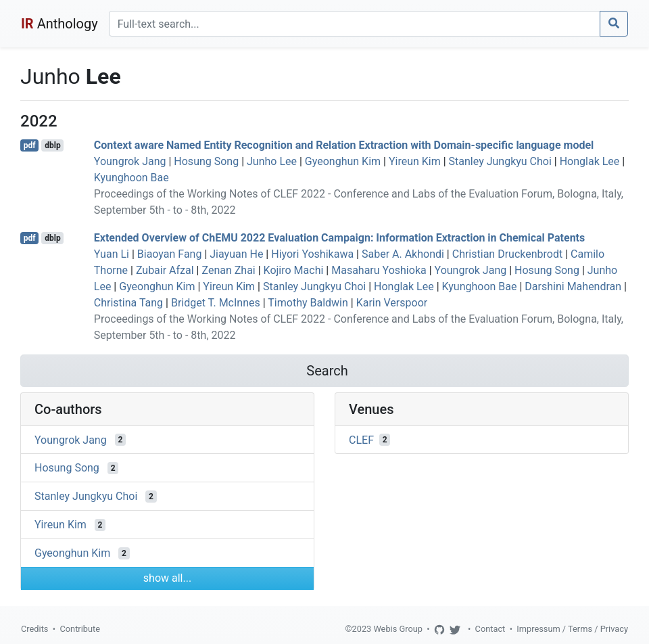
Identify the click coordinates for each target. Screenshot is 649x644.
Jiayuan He (236, 254)
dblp (52, 145)
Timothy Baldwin (308, 303)
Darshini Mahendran (573, 286)
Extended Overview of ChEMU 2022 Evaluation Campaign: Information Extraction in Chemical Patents (339, 238)
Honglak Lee (590, 161)
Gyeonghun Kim (343, 161)
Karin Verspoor (392, 303)
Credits (34, 629)
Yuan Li (112, 254)
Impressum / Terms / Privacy (572, 629)
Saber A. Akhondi (403, 254)
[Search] (355, 24)
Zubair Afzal (165, 270)
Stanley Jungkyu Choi (500, 161)
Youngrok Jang (130, 161)
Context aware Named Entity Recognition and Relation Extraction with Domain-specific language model (344, 145)
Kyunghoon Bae (131, 178)
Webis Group (398, 629)
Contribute (80, 629)
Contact (490, 629)
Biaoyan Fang (170, 254)
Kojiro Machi (294, 270)
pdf (30, 145)
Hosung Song (206, 161)
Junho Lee (272, 161)
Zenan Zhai (228, 270)
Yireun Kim (415, 161)
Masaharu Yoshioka (379, 270)
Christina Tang (128, 303)
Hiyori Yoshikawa (312, 254)
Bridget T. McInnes (216, 303)
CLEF (361, 439)
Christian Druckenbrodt (507, 254)
